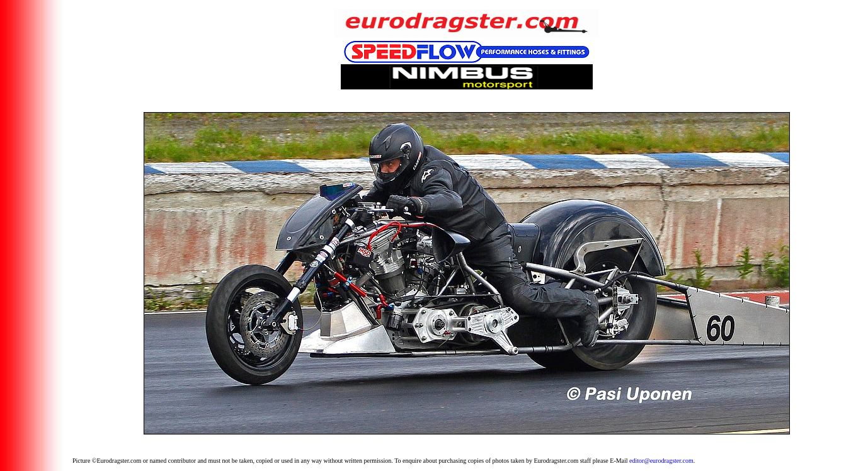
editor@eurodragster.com (661, 461)
